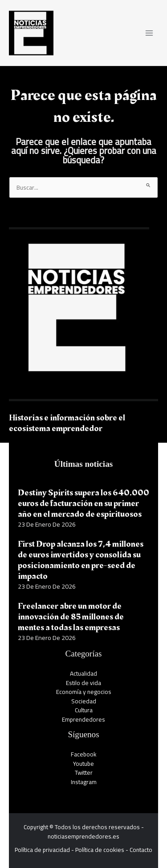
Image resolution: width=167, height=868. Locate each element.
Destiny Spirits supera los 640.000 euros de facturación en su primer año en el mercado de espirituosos (83, 503)
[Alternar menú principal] (149, 33)
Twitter (84, 772)
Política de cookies (100, 850)
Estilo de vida (83, 683)
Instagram (84, 782)
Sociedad (84, 701)
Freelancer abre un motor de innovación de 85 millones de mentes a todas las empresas (71, 617)
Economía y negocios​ (84, 692)
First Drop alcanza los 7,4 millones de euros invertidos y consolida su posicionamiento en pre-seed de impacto (81, 560)
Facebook (84, 754)
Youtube (83, 764)
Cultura (84, 710)
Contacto (141, 850)
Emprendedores (83, 719)
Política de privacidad (42, 850)
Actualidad (83, 673)
